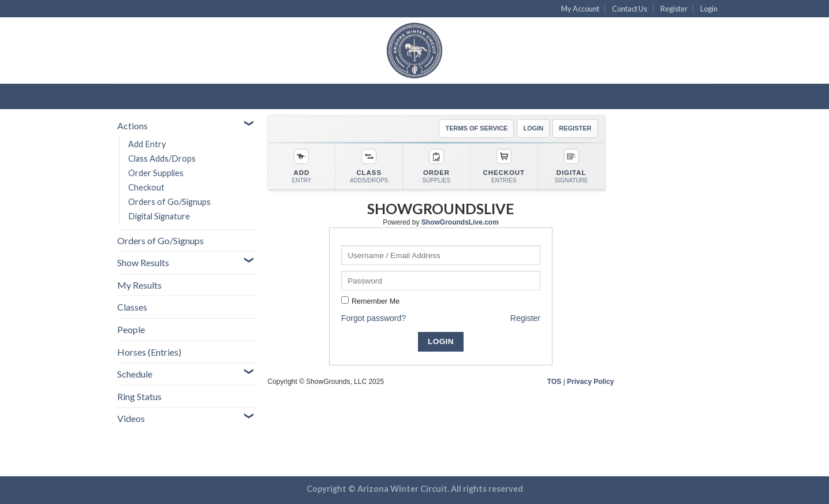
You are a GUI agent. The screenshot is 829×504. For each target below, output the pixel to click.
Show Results (143, 262)
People (131, 329)
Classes (132, 307)
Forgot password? (374, 318)
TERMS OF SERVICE (476, 128)
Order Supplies (156, 173)
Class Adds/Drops (162, 158)
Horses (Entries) (149, 352)
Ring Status (139, 396)
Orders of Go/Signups (169, 202)
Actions (132, 126)
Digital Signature (159, 216)
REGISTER (575, 128)
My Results (139, 285)
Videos (131, 418)
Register (674, 9)
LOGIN (533, 128)
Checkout (146, 187)
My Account (580, 9)
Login (709, 9)
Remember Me (376, 301)
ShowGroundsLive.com (460, 222)
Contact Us (630, 9)
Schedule (135, 374)
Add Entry (147, 144)
